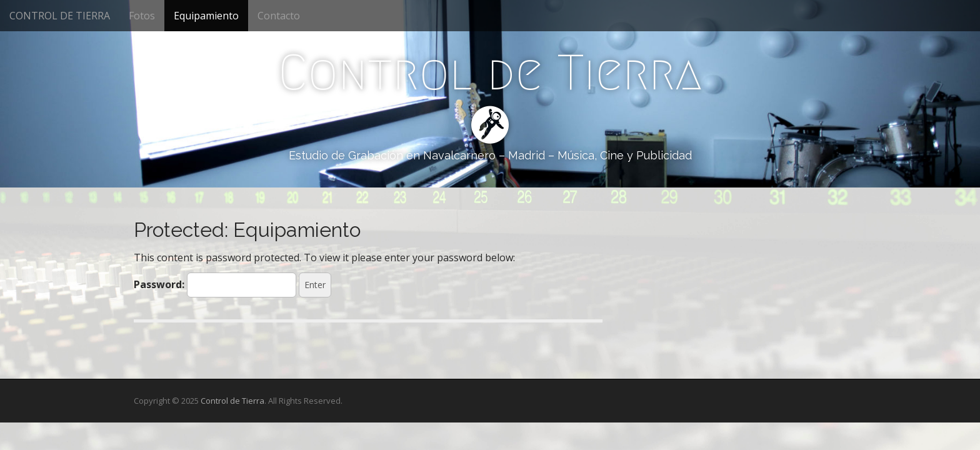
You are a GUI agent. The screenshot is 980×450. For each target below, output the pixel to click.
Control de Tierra (490, 72)
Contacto (279, 16)
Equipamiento (206, 16)
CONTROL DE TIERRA (60, 16)
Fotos (142, 16)
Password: (215, 285)
